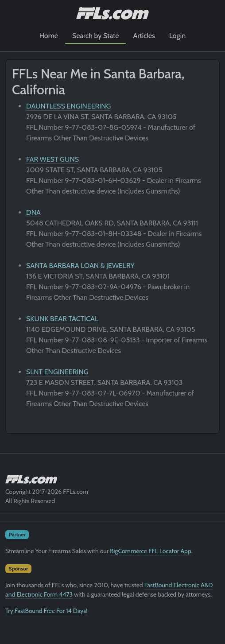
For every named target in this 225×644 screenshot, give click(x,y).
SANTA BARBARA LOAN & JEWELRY (80, 266)
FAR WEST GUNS (52, 159)
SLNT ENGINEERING (57, 372)
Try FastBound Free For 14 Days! (47, 611)
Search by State (96, 36)
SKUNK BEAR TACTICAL (62, 319)
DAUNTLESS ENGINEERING (68, 106)
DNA (33, 212)
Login (177, 36)
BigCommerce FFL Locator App (150, 551)
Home (49, 36)
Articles (144, 36)
